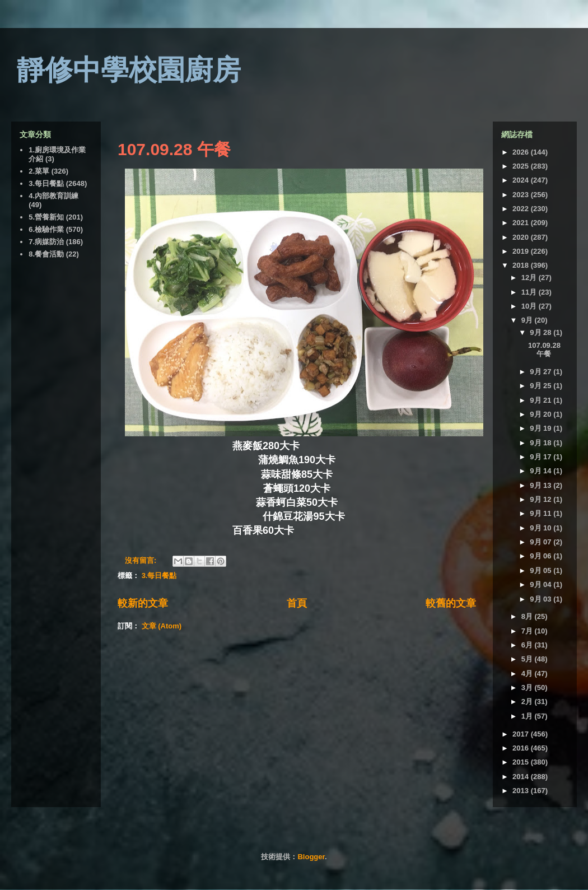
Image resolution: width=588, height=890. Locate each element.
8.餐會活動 (46, 254)
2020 (522, 237)
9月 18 (542, 443)
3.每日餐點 (159, 576)
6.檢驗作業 (46, 229)
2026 (522, 152)
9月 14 (542, 471)
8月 (528, 616)
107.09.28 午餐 (174, 149)
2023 (522, 195)
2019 (522, 251)
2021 (522, 223)
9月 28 (542, 332)
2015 (522, 762)
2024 (522, 180)
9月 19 (542, 428)
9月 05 (542, 570)
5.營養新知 (46, 217)
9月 (528, 320)
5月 (528, 659)
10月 (530, 306)
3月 (528, 688)
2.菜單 (39, 171)
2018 (522, 265)
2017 (522, 734)
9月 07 (542, 542)
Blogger (311, 857)
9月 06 (542, 556)
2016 (522, 748)
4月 (528, 674)
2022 (522, 209)
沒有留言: (142, 560)
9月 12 (542, 499)
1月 (528, 716)
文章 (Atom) (162, 626)
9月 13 (542, 485)
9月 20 (542, 414)
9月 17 (542, 457)
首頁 (297, 603)
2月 (528, 702)
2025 (522, 166)
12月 (530, 278)
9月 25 (542, 386)
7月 (528, 631)
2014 (522, 777)
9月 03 (542, 599)
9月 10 (542, 528)
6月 (528, 645)
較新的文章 (143, 603)
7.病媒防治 (46, 242)
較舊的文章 (451, 603)
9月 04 (542, 584)
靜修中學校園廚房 (129, 70)
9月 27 (542, 372)
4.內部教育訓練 (53, 196)
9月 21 (542, 400)
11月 (530, 292)
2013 (522, 791)
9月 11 (542, 513)
